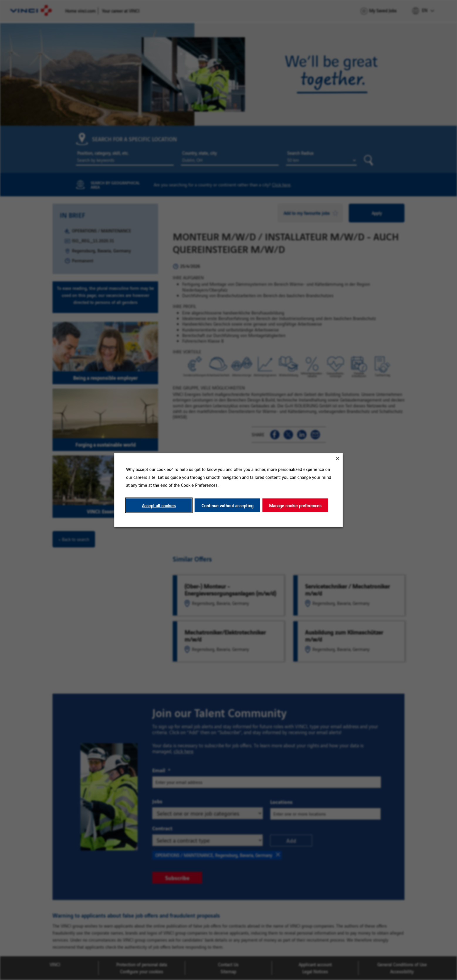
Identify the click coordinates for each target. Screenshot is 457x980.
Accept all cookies (159, 505)
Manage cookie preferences (295, 505)
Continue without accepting (227, 505)
